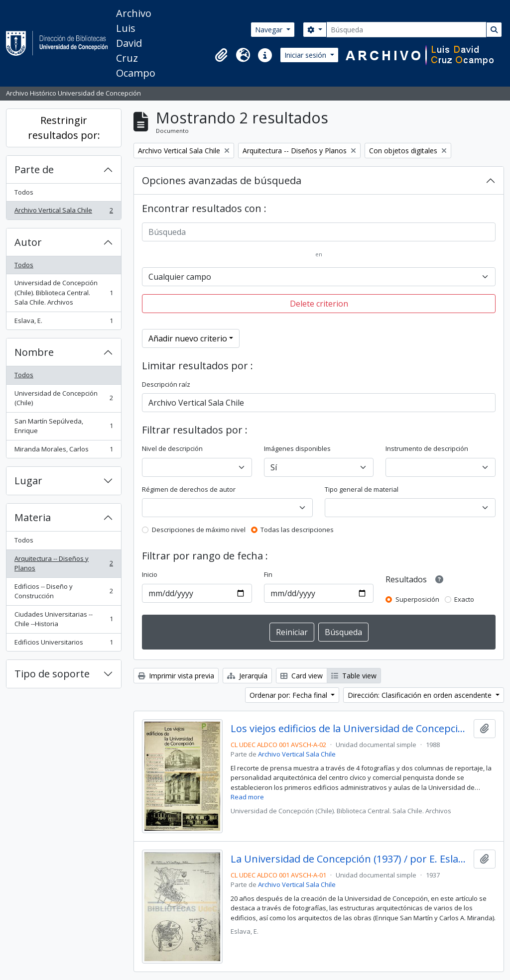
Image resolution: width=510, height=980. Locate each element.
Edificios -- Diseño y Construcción (64, 591)
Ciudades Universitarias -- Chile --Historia (64, 619)
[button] (221, 55)
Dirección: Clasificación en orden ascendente (421, 695)
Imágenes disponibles (297, 448)
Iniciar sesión (306, 55)
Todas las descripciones (297, 530)
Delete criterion (319, 304)
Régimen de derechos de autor (189, 489)
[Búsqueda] (406, 30)
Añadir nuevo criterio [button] (188, 338)
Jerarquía (247, 676)
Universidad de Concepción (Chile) (64, 398)
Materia (33, 517)
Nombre (34, 352)
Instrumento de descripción (427, 448)
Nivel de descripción (172, 448)
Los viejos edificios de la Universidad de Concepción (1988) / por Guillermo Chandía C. (350, 729)
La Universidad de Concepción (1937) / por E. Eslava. (350, 859)
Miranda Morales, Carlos (64, 451)
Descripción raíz (166, 384)
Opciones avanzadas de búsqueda (222, 180)
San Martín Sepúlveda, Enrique (64, 426)
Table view (354, 676)
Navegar (270, 30)
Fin (268, 574)
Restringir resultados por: (64, 128)
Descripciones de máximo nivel (199, 530)
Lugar (28, 481)
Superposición (417, 599)
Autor (28, 242)
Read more (247, 797)
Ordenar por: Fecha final (289, 695)
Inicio (150, 574)
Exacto (464, 599)
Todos (24, 192)
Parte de (34, 169)
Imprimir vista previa (176, 676)
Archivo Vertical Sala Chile (64, 212)
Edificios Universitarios (64, 644)
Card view (302, 676)
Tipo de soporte (52, 674)
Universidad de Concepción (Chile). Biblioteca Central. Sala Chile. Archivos (64, 292)
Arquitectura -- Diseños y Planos (64, 563)
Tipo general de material (362, 489)
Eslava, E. (64, 323)
